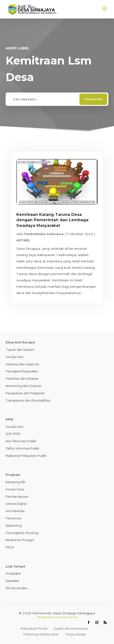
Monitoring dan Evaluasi (23, 386)
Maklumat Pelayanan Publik (26, 456)
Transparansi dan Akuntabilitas (28, 400)
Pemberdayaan (17, 497)
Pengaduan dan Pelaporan (25, 393)
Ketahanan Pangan (20, 540)
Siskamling (14, 526)
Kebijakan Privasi (34, 628)
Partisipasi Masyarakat (22, 371)
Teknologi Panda (67, 617)
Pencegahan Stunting (22, 533)
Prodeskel (13, 574)
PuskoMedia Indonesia (44, 234)
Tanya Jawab (75, 634)
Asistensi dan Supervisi (22, 364)
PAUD (10, 547)
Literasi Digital (16, 504)
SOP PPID (13, 434)
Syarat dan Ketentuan (71, 628)
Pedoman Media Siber (41, 634)
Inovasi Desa (15, 489)
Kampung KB (15, 482)
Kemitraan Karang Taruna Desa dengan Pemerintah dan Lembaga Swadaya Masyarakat (52, 220)
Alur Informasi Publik (21, 441)
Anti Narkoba (15, 511)
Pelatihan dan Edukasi (22, 379)
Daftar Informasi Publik (22, 448)
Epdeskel (12, 581)
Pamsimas (13, 518)
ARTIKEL (23, 240)
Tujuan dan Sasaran (20, 350)
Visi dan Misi (14, 357)
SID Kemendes (17, 588)
